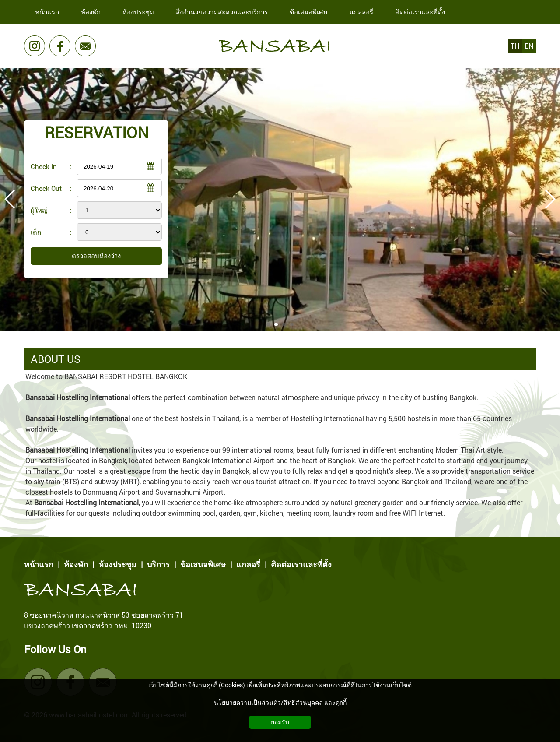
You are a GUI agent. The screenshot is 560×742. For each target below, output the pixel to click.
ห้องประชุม (117, 564)
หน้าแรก (39, 564)
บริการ (158, 564)
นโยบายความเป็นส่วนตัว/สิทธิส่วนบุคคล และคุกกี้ (280, 702)
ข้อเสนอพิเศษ (203, 564)
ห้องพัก (76, 564)
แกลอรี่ (248, 564)
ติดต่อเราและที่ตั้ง (301, 564)
